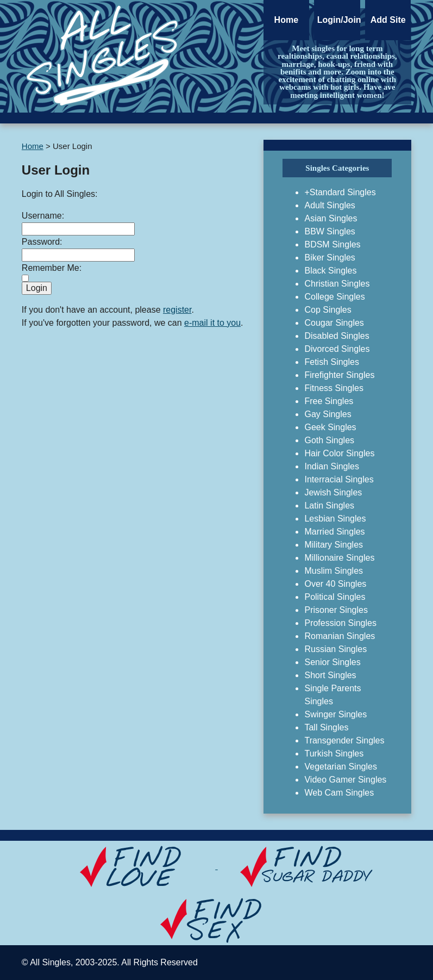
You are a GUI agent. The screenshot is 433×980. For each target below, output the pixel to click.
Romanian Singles (340, 636)
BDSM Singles (332, 244)
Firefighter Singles (339, 375)
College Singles (334, 297)
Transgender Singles (344, 740)
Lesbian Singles (335, 519)
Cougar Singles (334, 323)
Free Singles (329, 401)
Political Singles (335, 597)
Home (286, 20)
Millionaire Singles (339, 558)
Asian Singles (331, 218)
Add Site (388, 20)
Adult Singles (330, 205)
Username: (43, 216)
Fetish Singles (332, 362)
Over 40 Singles (335, 584)
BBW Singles (330, 231)
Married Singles (334, 532)
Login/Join (339, 20)
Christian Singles (337, 284)
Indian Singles (332, 466)
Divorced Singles (337, 349)
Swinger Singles (335, 714)
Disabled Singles (337, 336)
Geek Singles (330, 427)
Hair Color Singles (339, 453)
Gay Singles (328, 414)
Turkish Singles (334, 753)
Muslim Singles (334, 571)
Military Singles (334, 545)
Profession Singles (340, 623)
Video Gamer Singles (345, 780)
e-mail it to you (212, 323)
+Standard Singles (340, 192)
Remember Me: (52, 268)
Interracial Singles (339, 479)
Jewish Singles (333, 492)
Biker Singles (330, 258)
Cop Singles (328, 310)
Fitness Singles (334, 388)
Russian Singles (335, 649)
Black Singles (330, 271)
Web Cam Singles (339, 793)
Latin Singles (329, 505)
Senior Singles (332, 662)
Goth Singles (329, 440)
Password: (42, 242)
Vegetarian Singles (340, 767)
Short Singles (330, 675)
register (177, 310)
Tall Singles (326, 727)
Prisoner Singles (336, 610)
